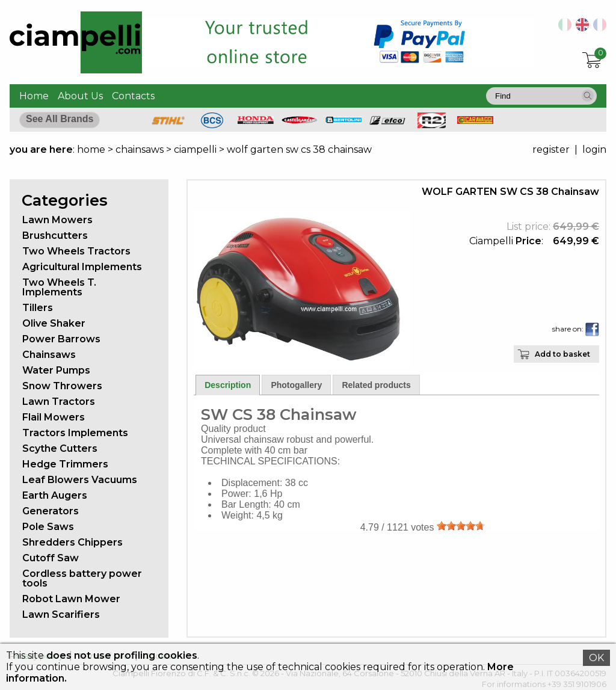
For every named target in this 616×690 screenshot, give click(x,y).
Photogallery (296, 385)
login (594, 149)
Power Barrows (61, 339)
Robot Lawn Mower (71, 599)
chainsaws (140, 149)
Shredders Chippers (72, 542)
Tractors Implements (75, 433)
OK (596, 658)
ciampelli (195, 149)
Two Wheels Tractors (76, 251)
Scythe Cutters (60, 448)
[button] (588, 96)
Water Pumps (56, 370)
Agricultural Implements (82, 267)
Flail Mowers (54, 417)
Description (228, 385)
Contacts (133, 96)
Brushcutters (55, 236)
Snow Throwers (62, 386)
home (91, 149)
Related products (376, 385)
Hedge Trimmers (65, 464)
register (551, 149)
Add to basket (562, 354)
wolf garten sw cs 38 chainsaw (299, 149)
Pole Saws (48, 527)
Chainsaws (49, 355)
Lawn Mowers (57, 220)
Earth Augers (55, 495)
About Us (80, 96)
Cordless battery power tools (82, 578)
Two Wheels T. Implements (59, 287)
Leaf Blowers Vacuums (80, 480)
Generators (51, 511)
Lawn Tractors (59, 402)
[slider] (461, 526)
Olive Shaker (54, 323)
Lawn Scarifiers (61, 615)
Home (34, 96)
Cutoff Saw (51, 558)
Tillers (38, 308)
